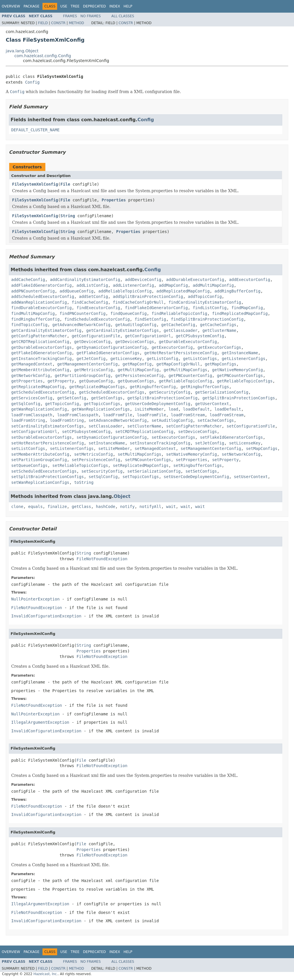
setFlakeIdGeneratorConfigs (231, 437)
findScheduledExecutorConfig (97, 319)
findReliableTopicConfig (179, 313)
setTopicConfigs (141, 477)
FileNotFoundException (102, 559)
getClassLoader (181, 330)
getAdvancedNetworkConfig (81, 325)
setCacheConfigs (216, 420)
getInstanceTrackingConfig (41, 359)
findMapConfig (247, 308)
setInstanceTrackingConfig (160, 443)
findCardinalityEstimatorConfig (205, 302)
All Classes (123, 16)
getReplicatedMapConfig (38, 387)
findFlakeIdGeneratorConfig (156, 308)
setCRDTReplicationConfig (144, 432)
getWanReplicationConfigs (101, 409)
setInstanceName (107, 443)
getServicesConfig (32, 398)
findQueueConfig (129, 313)
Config (32, 82)
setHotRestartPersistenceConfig (48, 443)
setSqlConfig (103, 477)
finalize (57, 507)
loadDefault (196, 409)
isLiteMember (149, 409)
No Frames (91, 16)
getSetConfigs (107, 398)
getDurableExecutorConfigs (41, 347)
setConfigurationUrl (34, 432)
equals (35, 507)
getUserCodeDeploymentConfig (158, 404)
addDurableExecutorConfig (195, 280)
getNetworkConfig (31, 376)
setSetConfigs (201, 471)
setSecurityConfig (102, 471)
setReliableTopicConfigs (80, 465)
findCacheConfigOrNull (138, 302)
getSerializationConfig (222, 392)
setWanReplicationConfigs (40, 482)
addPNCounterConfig (33, 291)
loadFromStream (188, 415)
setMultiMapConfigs (140, 454)
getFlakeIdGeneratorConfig (41, 353)
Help (128, 6)
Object (122, 496)
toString (84, 482)
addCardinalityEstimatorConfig (85, 280)
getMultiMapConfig (138, 370)
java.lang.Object (22, 51)
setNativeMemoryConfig (191, 454)
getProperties (27, 381)
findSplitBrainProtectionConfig (207, 319)
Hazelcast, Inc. (46, 974)
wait (171, 507)
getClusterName (219, 330)
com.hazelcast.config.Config (43, 56)
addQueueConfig (77, 291)
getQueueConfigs (136, 381)
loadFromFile (118, 415)
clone (17, 507)
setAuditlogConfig (172, 420)
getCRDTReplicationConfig (40, 342)
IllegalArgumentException (40, 722)
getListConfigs (200, 359)
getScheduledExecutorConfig (43, 392)
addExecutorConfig (250, 280)
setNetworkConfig (241, 454)
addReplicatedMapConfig (183, 291)
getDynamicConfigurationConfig (112, 347)
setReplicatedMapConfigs (141, 465)
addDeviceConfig (143, 280)
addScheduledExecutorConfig (43, 296)
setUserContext (251, 477)
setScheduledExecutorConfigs (44, 471)
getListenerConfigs (243, 359)
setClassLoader (106, 426)
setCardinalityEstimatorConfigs (48, 426)
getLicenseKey (126, 359)
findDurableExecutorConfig (41, 308)
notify (127, 507)
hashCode (106, 507)
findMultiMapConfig (33, 313)
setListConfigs (28, 448)
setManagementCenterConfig (211, 448)
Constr (58, 23)
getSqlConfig (26, 404)
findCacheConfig (90, 302)
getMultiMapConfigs (185, 370)
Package (31, 6)
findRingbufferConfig (35, 319)
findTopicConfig (29, 325)
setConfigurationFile (251, 426)
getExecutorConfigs (219, 347)
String (68, 216)
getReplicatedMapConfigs (97, 387)
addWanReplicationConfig (39, 302)
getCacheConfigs (218, 325)
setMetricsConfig (93, 454)
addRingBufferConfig (237, 291)
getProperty (61, 381)
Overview (11, 6)
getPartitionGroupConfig (83, 376)
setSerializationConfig (154, 471)
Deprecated (94, 6)
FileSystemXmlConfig (35, 184)
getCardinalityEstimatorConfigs (122, 330)
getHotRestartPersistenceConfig (181, 353)
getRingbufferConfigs (205, 387)
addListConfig (92, 285)
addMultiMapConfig (213, 285)
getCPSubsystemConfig (200, 336)
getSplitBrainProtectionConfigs (239, 398)
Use (64, 6)
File (65, 184)
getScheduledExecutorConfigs (112, 392)
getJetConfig (91, 359)
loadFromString (28, 420)
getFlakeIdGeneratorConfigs (108, 353)
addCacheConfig (28, 280)
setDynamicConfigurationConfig (112, 437)
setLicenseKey (245, 443)
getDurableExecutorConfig (188, 342)
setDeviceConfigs (198, 432)
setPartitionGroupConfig (39, 460)
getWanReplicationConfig (39, 409)
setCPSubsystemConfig (86, 432)
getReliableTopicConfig (185, 381)
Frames (70, 16)
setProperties (192, 460)
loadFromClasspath (32, 415)
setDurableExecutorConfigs (41, 437)
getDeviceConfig (92, 342)
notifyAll (150, 507)
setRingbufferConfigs (198, 465)
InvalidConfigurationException (46, 616)
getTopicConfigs (102, 404)
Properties (114, 200)
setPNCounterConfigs (148, 460)
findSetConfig (150, 319)
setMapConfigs (262, 448)
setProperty (226, 460)
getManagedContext (32, 364)
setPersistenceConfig (96, 460)
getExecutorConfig (172, 347)
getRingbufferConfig (153, 387)
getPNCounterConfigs (240, 376)
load (173, 409)
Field (43, 23)
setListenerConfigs (72, 448)
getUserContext (212, 404)
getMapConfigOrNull (178, 364)
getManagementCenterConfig (87, 364)
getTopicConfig (62, 404)
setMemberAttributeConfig (40, 454)
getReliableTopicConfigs (245, 381)
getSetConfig (72, 398)
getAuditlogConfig (136, 325)
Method (77, 23)
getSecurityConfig (170, 392)
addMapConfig (173, 285)
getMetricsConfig (93, 370)
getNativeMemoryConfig (238, 370)
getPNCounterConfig (190, 376)
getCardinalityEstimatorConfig (46, 330)
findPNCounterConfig (83, 313)
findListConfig (210, 308)
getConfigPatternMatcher (39, 336)
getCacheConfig (178, 325)
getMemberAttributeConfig (40, 370)
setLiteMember (114, 448)
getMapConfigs (220, 364)
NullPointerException (35, 599)
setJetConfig (210, 443)
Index (115, 6)
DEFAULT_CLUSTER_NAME (35, 130)
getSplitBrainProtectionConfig (163, 398)
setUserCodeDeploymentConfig (196, 477)
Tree (75, 6)
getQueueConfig (96, 381)
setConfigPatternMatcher (194, 426)
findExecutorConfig (98, 308)
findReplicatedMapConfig (240, 313)
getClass (81, 507)
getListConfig (163, 359)
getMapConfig (137, 364)
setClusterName (144, 426)
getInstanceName (240, 353)
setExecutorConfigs (173, 437)
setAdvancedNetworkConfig (118, 420)
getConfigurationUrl (148, 336)
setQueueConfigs (29, 465)
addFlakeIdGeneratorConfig (41, 285)
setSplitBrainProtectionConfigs (48, 477)
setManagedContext (155, 448)
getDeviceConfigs (135, 342)
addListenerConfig (133, 285)
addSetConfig (93, 296)
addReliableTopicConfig (125, 291)
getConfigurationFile (96, 336)
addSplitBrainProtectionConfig (148, 296)
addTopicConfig (205, 296)
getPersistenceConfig (139, 376)
